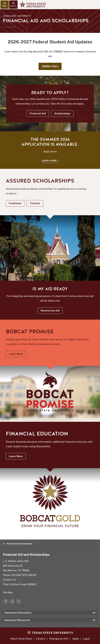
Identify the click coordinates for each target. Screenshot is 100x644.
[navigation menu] (5, 5)
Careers (41, 639)
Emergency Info (59, 639)
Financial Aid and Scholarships (26, 554)
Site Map (8, 592)
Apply (76, 639)
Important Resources (17, 620)
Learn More (49, 161)
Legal (86, 639)
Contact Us (9, 580)
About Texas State (21, 639)
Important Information (18, 613)
